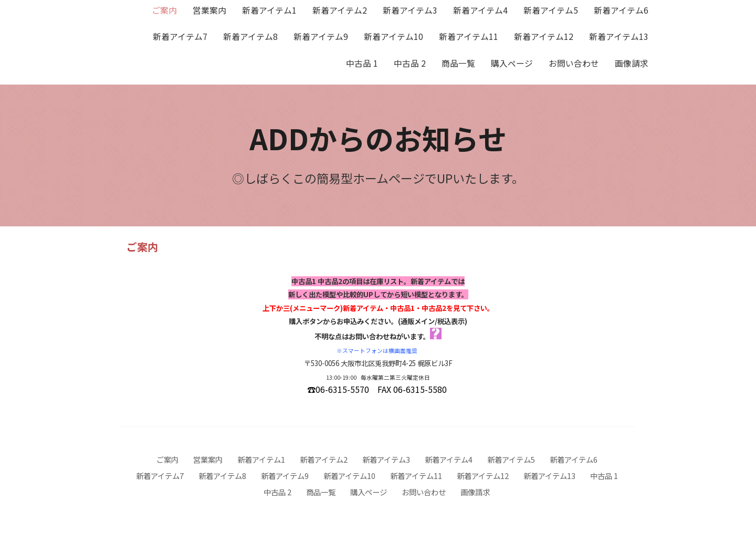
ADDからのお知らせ (378, 138)
